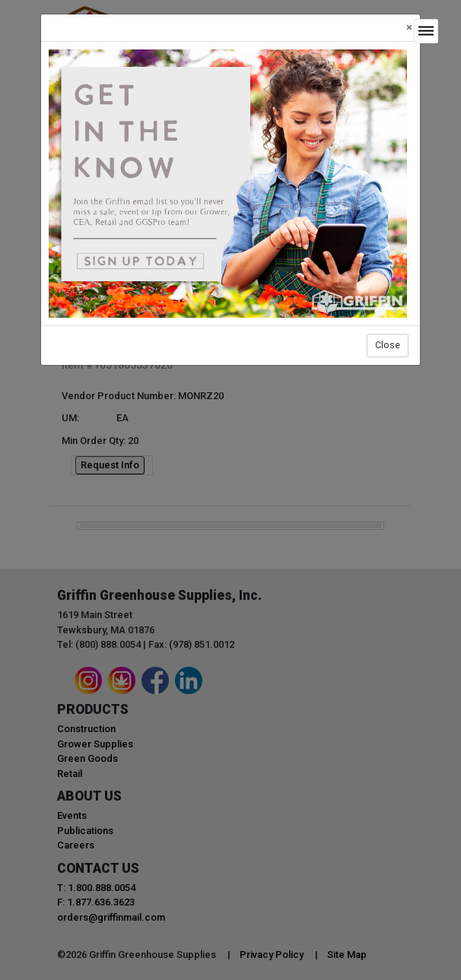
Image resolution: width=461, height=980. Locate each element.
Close (388, 345)
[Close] (409, 28)
